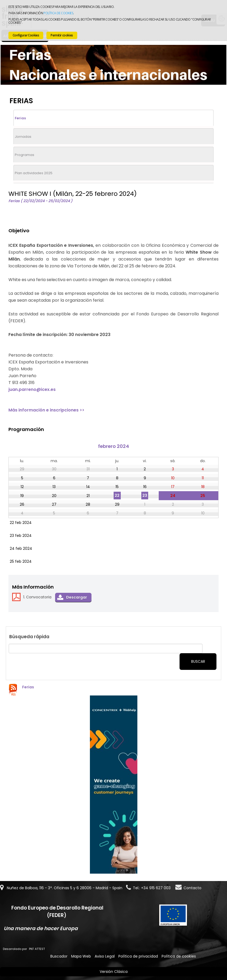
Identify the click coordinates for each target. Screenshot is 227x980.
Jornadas (23, 137)
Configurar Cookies (26, 35)
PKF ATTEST (37, 949)
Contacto (192, 888)
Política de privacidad (138, 956)
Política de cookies (58, 13)
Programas (25, 155)
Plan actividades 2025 (34, 173)
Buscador (59, 956)
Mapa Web (81, 956)
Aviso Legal (105, 956)
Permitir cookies (62, 35)
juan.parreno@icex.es (32, 389)
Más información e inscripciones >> (46, 410)
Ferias (20, 118)
